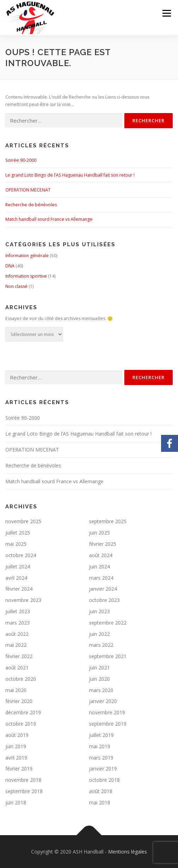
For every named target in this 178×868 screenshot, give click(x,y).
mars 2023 (17, 623)
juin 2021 (99, 668)
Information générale (27, 256)
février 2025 (103, 544)
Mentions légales (127, 852)
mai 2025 (16, 544)
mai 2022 (16, 645)
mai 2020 (16, 690)
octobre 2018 (104, 780)
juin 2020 (99, 679)
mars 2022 (101, 645)
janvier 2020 (103, 701)
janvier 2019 (103, 769)
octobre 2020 (21, 679)
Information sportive (26, 276)
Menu (166, 13)
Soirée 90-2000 (21, 160)
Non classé (16, 286)
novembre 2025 (23, 521)
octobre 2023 (104, 600)
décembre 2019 (23, 712)
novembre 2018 (23, 780)
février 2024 (19, 589)
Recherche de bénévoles (31, 205)
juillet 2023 (18, 611)
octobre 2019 (21, 724)
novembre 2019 (107, 712)
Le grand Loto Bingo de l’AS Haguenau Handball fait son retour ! (70, 175)
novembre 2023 (23, 600)
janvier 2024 (103, 589)
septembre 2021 (108, 656)
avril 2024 (16, 578)
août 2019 (17, 735)
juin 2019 (16, 746)
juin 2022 (99, 634)
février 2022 (19, 656)
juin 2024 (99, 566)
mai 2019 (100, 746)
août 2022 (17, 634)
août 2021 (17, 668)
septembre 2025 (108, 521)
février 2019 (19, 769)
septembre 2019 (108, 724)
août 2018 (101, 791)
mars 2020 (101, 690)
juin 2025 (99, 533)
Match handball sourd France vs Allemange (49, 219)
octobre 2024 (21, 555)
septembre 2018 (24, 791)
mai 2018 (100, 802)
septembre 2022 (108, 623)
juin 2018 (16, 802)
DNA (10, 266)
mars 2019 (101, 758)
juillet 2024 (18, 566)
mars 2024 (101, 578)
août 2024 (101, 555)
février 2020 (19, 701)
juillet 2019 (101, 735)
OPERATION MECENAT (28, 190)
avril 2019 (16, 758)
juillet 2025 (18, 533)
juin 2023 (99, 611)
